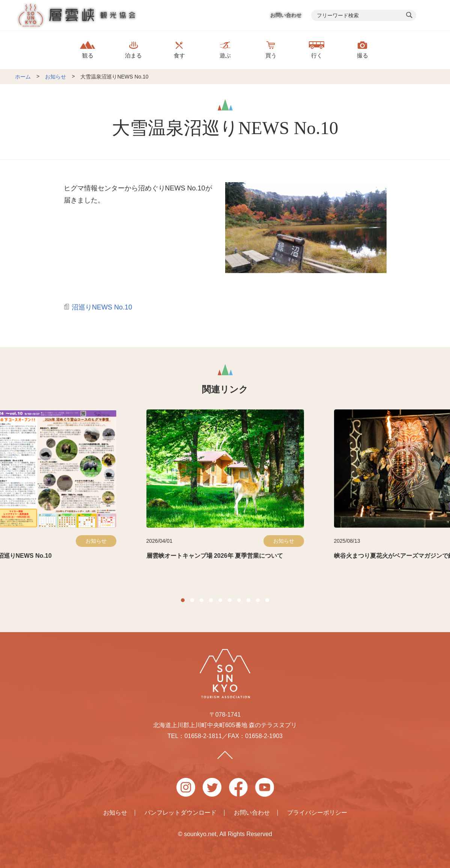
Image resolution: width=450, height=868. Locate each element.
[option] (225, 491)
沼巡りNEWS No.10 (102, 307)
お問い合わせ (286, 15)
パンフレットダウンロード (181, 813)
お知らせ (56, 77)
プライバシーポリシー (317, 813)
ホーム (23, 77)
